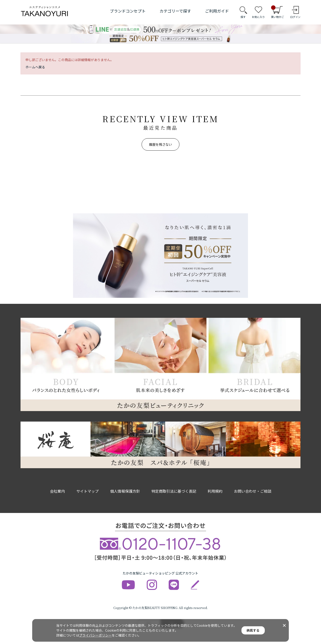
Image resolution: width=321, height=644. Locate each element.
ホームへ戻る (35, 67)
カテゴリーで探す (175, 11)
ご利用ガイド (217, 11)
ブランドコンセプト (128, 11)
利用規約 (215, 491)
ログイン (295, 17)
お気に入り (258, 17)
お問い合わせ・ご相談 (253, 491)
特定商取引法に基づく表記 (174, 491)
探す (243, 17)
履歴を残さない (160, 144)
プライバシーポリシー (95, 635)
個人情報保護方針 (125, 491)
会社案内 (57, 491)
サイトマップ (87, 491)
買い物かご (277, 12)
